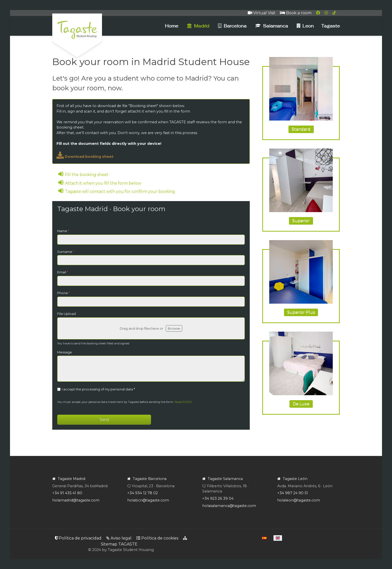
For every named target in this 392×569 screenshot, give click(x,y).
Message (65, 352)
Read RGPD (183, 402)
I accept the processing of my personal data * (98, 389)
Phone (64, 293)
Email (63, 272)
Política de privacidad (78, 538)
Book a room (296, 13)
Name (63, 231)
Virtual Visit (262, 13)
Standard (301, 129)
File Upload (66, 314)
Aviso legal (119, 538)
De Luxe (301, 404)
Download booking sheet (85, 157)
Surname (66, 252)
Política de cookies (157, 538)
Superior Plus (301, 312)
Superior (301, 221)
